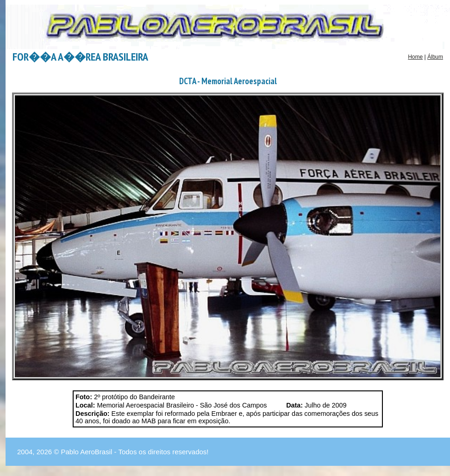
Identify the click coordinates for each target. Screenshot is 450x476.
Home (415, 57)
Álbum (435, 57)
